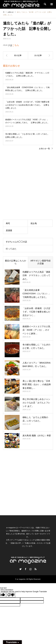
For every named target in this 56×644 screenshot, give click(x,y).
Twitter (20, 569)
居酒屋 (9, 230)
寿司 (8, 223)
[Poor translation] (11, 595)
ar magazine (21, 579)
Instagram (30, 569)
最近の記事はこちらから (16, 262)
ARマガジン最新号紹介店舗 (40, 262)
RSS (36, 569)
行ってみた (11, 249)
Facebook (26, 569)
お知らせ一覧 (44, 149)
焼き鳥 (34, 223)
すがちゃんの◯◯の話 (16, 242)
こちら (16, 45)
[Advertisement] (28, 182)
